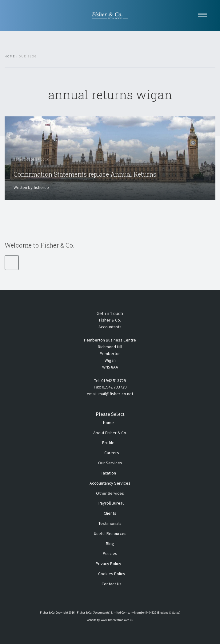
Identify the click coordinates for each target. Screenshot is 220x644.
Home (10, 57)
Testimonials (110, 523)
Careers (112, 453)
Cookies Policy (112, 574)
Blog (110, 544)
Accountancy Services (110, 483)
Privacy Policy (108, 564)
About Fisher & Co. (110, 433)
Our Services (110, 463)
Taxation (108, 473)
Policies (110, 553)
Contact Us (112, 584)
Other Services (110, 493)
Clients (110, 513)
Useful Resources (110, 533)
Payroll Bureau (112, 503)
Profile (108, 443)
